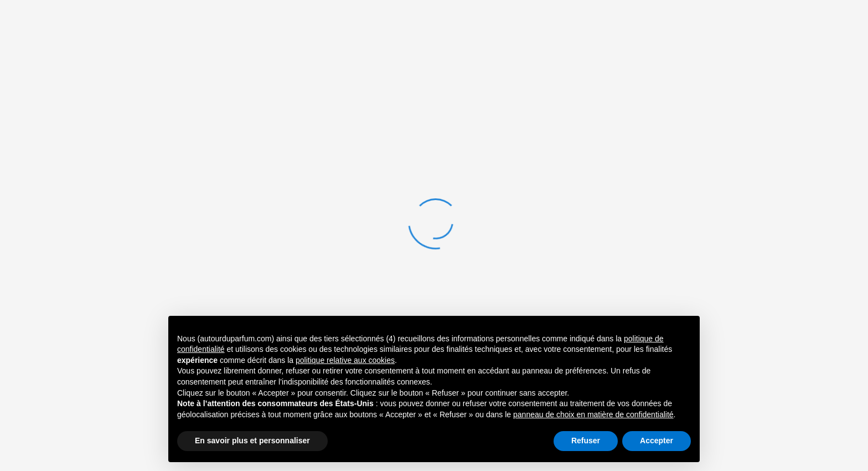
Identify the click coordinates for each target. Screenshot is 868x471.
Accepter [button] (657, 441)
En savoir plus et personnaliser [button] (252, 441)
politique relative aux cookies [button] (345, 360)
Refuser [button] (586, 441)
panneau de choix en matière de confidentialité (593, 414)
